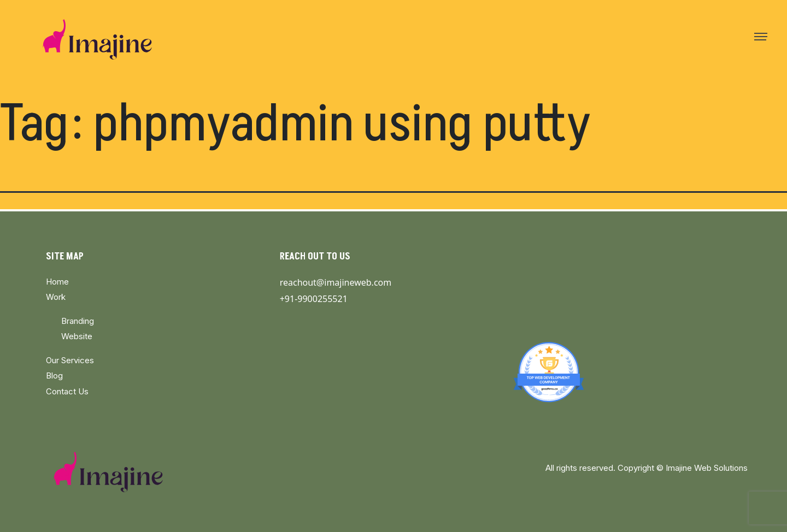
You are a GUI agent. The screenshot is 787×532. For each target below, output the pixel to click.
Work (56, 297)
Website (77, 336)
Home (57, 282)
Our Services (70, 360)
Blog (54, 376)
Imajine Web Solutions (707, 468)
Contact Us (67, 391)
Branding (78, 321)
